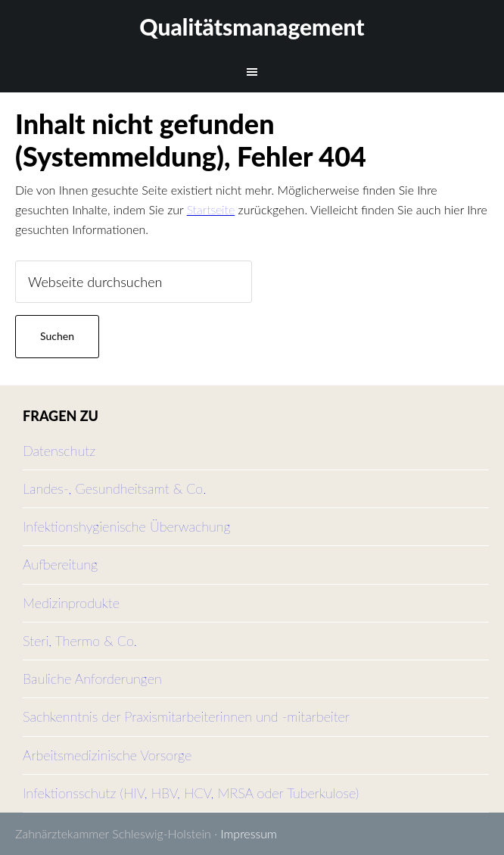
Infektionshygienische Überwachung (127, 526)
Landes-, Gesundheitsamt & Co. (114, 488)
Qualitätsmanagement (252, 27)
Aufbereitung (60, 564)
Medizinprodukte (71, 603)
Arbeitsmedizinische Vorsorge (107, 755)
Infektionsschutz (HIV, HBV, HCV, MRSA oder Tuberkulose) (191, 793)
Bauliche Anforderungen (92, 679)
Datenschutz (59, 451)
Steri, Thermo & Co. (80, 641)
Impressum (249, 833)
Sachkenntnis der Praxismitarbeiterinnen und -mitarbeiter (186, 716)
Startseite (211, 209)
